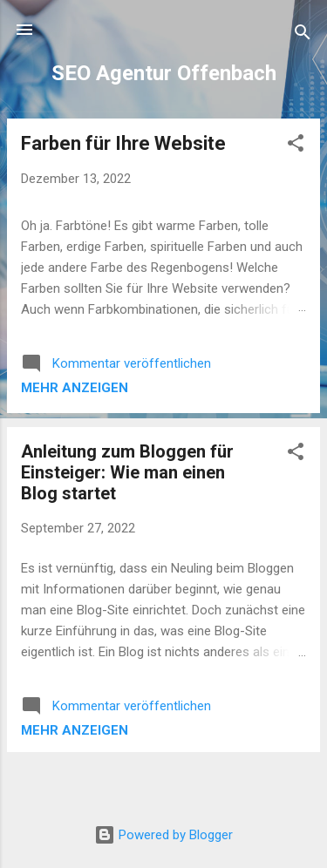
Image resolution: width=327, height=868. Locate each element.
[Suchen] (303, 35)
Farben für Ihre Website (123, 143)
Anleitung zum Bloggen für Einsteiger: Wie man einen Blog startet (127, 472)
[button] (296, 146)
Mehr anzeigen (75, 388)
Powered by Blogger (163, 835)
